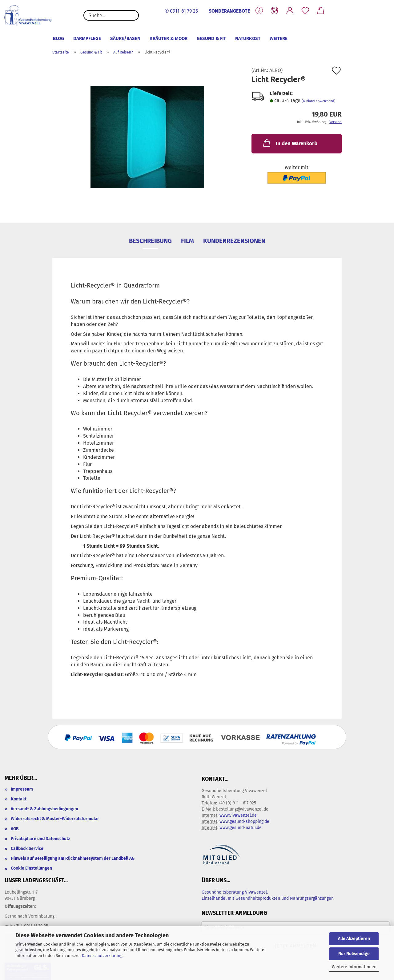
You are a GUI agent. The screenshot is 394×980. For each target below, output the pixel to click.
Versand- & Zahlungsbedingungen (44, 809)
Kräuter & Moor (169, 38)
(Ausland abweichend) (319, 101)
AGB (15, 829)
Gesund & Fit (211, 38)
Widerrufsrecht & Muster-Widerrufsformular (55, 819)
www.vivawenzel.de (238, 815)
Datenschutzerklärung (102, 956)
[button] (275, 11)
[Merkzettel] (305, 11)
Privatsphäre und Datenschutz (40, 839)
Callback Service (27, 849)
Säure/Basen (125, 38)
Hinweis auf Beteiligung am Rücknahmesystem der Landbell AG (73, 858)
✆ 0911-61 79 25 (181, 11)
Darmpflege (87, 38)
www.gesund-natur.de (241, 828)
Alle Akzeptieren (354, 939)
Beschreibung (150, 241)
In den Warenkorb (290, 143)
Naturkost (248, 38)
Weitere (279, 38)
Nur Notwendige (354, 954)
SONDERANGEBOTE (229, 11)
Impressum (22, 789)
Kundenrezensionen (234, 241)
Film (187, 241)
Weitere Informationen (354, 967)
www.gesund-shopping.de (244, 821)
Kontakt (19, 799)
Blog (58, 38)
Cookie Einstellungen (31, 868)
